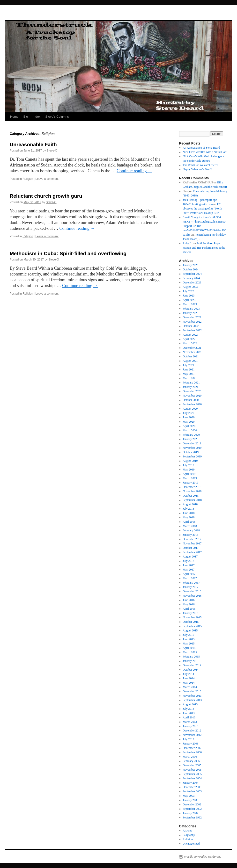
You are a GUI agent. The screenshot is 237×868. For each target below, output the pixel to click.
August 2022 (190, 335)
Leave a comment (47, 179)
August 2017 (190, 557)
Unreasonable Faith (33, 144)
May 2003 (189, 796)
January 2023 (191, 313)
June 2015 (189, 639)
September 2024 (192, 274)
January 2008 (191, 744)
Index (37, 117)
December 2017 (192, 539)
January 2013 (191, 726)
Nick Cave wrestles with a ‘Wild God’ (205, 152)
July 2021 (189, 365)
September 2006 (192, 752)
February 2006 (191, 761)
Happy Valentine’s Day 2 (197, 169)
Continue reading (134, 171)
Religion (28, 179)
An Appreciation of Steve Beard (201, 148)
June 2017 (189, 565)
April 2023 (189, 300)
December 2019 (192, 443)
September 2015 (192, 626)
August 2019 (190, 461)
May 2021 (189, 374)
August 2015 (190, 630)
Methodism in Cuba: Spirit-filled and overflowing (68, 253)
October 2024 (191, 269)
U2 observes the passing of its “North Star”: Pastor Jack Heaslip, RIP (202, 209)
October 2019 (191, 452)
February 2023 (191, 309)
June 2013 (189, 713)
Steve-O (52, 151)
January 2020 (191, 439)
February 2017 (191, 583)
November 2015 (192, 617)
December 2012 (192, 731)
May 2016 (189, 604)
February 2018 (191, 530)
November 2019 (192, 448)
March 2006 (190, 757)
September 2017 (192, 552)
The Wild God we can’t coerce (201, 165)
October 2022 (191, 326)
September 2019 (192, 456)
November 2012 (192, 735)
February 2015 (191, 657)
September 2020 (192, 404)
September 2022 (192, 330)
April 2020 (189, 426)
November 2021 (192, 352)
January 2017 (191, 587)
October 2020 (191, 400)
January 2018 (191, 535)
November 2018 (192, 491)
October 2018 (191, 496)
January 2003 (191, 800)
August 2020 (190, 409)
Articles (187, 831)
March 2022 (190, 343)
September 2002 (192, 809)
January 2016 (191, 613)
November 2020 (192, 396)
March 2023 (190, 304)
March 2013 (190, 722)
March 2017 (190, 578)
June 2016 (189, 600)
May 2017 (189, 570)
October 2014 (191, 670)
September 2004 (192, 778)
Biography (189, 835)
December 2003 (192, 787)
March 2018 (190, 526)
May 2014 (189, 683)
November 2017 (192, 543)
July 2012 (189, 739)
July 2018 (189, 509)
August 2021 (190, 361)
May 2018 (189, 517)
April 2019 (189, 474)
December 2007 (192, 748)
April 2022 (189, 339)
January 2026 (191, 265)
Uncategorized (191, 844)
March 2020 (190, 430)
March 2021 (190, 378)
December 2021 (192, 348)
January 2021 (191, 387)
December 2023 (192, 282)
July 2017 (189, 561)
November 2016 (192, 596)
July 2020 (189, 413)
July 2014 (189, 674)
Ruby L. (188, 243)
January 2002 (191, 813)
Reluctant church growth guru (46, 196)
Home (14, 117)
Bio (26, 117)
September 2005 (192, 774)
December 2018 (192, 487)
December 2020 (192, 391)
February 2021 (191, 383)
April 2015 (189, 648)
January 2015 (191, 661)
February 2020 (191, 435)
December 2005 (192, 765)
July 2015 (189, 635)
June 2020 (189, 417)
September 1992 (192, 817)
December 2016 (192, 591)
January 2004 (191, 783)
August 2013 (190, 704)
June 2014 (189, 678)
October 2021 (191, 356)
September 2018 (192, 500)
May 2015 (189, 644)
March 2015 (190, 652)
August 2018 (190, 504)
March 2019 (190, 478)
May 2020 (189, 422)
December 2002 (192, 804)
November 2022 (192, 322)
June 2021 (189, 369)
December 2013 (192, 691)
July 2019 (189, 465)
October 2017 (191, 548)
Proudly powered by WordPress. (202, 857)
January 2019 (191, 483)
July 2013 (189, 709)
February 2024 (191, 278)
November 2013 (192, 696)
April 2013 (189, 717)
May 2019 (189, 470)
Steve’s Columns (57, 117)
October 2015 (191, 622)
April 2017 (189, 574)
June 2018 (189, 513)
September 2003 (192, 791)
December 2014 (192, 665)
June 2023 (189, 296)
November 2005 (192, 770)
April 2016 (189, 609)
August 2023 (190, 287)
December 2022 (192, 317)
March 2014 (190, 687)
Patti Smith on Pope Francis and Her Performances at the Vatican (204, 248)
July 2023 (189, 291)
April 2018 (189, 522)
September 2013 (192, 700)
